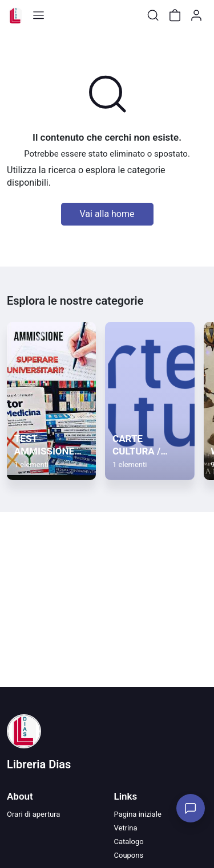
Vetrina (126, 828)
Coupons (129, 855)
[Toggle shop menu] (38, 15)
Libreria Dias (39, 764)
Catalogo (129, 842)
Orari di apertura (33, 814)
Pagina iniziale (138, 814)
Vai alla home (107, 214)
